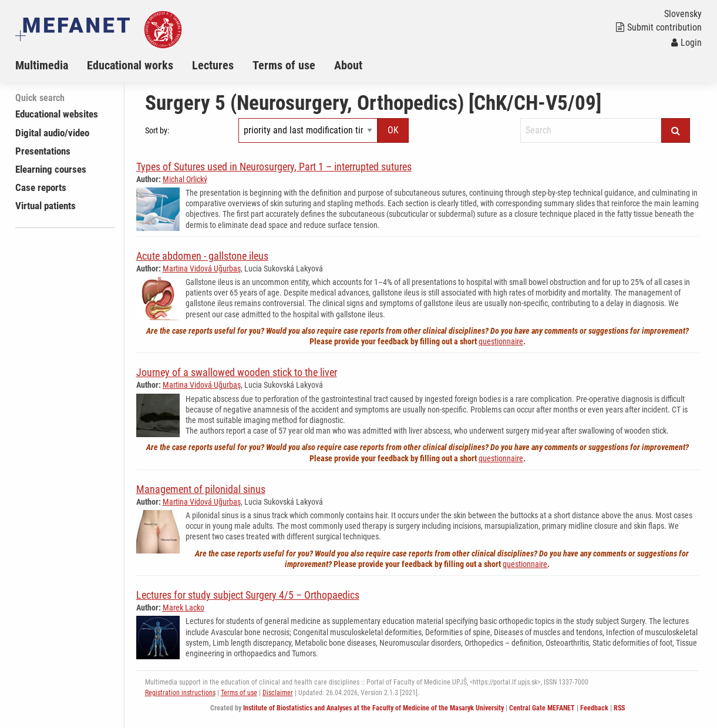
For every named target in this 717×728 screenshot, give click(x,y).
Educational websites (57, 114)
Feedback (594, 708)
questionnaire (501, 341)
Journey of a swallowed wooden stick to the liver (237, 372)
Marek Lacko (184, 608)
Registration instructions (180, 693)
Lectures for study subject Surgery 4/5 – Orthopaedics (248, 595)
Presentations (43, 151)
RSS (619, 708)
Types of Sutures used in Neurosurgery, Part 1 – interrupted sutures (274, 167)
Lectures (213, 65)
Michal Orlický (185, 179)
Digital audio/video (52, 133)
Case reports (41, 187)
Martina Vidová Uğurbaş (202, 269)
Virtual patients (46, 206)
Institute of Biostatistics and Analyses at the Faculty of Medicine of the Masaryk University (373, 708)
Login (686, 43)
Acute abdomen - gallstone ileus (202, 256)
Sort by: (157, 130)
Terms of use (284, 65)
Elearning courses (51, 169)
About (348, 65)
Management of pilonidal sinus (201, 489)
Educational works (130, 65)
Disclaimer (278, 693)
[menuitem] (51, 65)
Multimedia (42, 65)
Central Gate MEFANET (542, 708)
